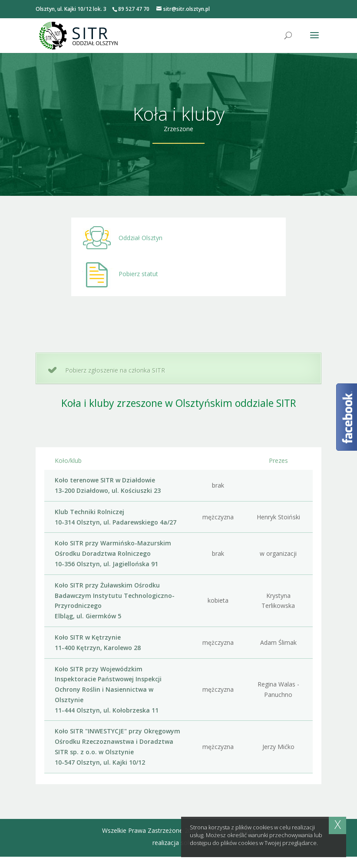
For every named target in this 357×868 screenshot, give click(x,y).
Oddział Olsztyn (117, 238)
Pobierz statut (115, 275)
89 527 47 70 (134, 9)
